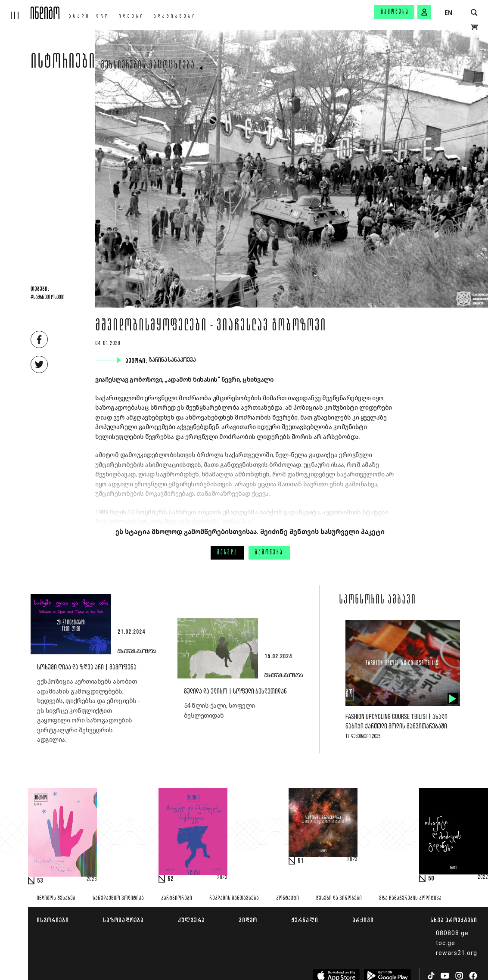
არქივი (363, 920)
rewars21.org (457, 953)
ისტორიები (63, 63)
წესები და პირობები (339, 898)
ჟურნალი (305, 920)
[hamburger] (15, 9)
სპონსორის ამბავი (378, 600)
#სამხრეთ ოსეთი (47, 298)
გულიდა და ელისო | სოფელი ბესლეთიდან (235, 692)
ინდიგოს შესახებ (56, 898)
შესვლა (227, 553)
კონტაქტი (288, 898)
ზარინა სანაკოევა (173, 360)
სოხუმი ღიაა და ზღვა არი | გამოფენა (87, 667)
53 (40, 881)
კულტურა (191, 920)
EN (448, 13)
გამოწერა (395, 12)
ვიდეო (248, 920)
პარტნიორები (177, 898)
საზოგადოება (123, 920)
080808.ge (452, 933)
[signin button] (424, 12)
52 (171, 879)
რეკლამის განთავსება (234, 898)
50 (431, 879)
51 (301, 861)
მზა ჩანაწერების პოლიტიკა (410, 898)
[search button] (474, 13)
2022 (483, 877)
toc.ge (446, 943)
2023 (92, 880)
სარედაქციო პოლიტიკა (118, 898)
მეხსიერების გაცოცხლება (148, 66)
